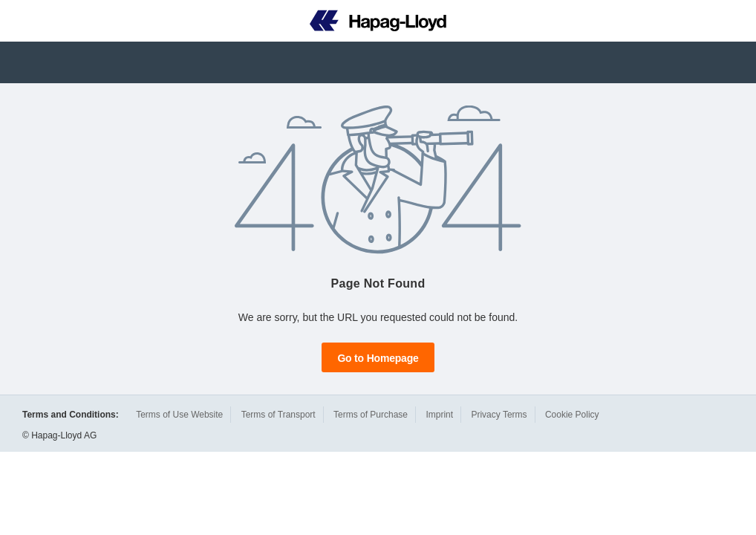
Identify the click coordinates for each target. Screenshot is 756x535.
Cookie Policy (572, 415)
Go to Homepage (378, 358)
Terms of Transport (278, 415)
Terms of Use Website (179, 415)
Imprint (439, 415)
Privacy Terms (499, 415)
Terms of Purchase (371, 415)
